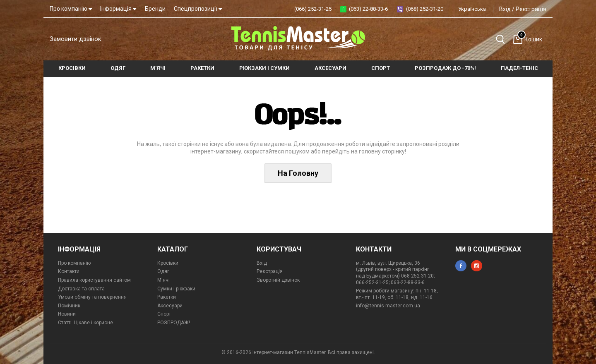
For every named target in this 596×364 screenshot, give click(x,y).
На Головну (298, 173)
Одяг (163, 271)
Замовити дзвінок (76, 39)
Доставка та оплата (81, 289)
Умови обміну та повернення (92, 297)
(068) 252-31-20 (425, 9)
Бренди (155, 9)
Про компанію (71, 9)
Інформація (118, 9)
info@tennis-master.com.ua (388, 306)
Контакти (69, 271)
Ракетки (167, 297)
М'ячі (163, 280)
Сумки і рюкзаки (176, 289)
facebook (461, 266)
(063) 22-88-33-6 (368, 9)
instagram (477, 266)
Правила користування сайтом (94, 280)
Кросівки (168, 263)
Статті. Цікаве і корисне (85, 323)
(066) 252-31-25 (313, 9)
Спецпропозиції (198, 9)
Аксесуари (170, 306)
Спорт (164, 314)
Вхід (505, 9)
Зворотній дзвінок (278, 280)
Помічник (69, 306)
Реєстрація (531, 9)
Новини (67, 314)
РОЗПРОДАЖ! (174, 323)
